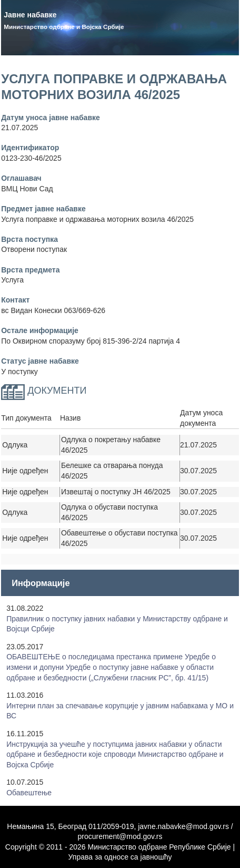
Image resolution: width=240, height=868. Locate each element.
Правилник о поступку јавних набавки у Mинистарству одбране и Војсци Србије (117, 624)
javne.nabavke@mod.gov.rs (183, 826)
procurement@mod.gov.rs (120, 836)
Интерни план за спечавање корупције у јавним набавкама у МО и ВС (120, 711)
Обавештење (29, 793)
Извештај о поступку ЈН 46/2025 (116, 492)
